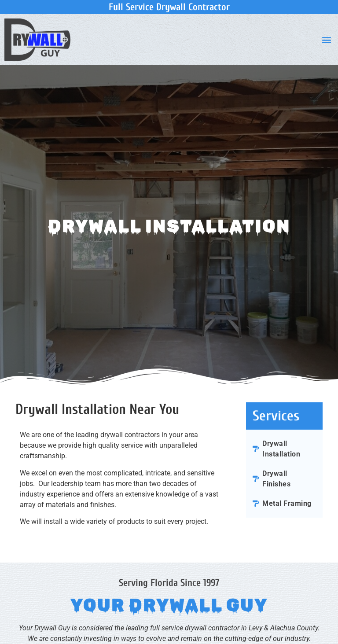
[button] (326, 39)
